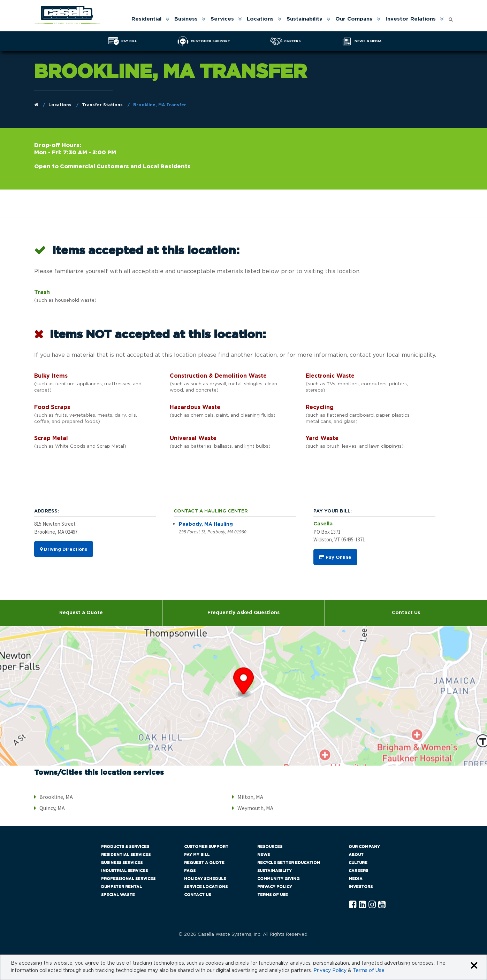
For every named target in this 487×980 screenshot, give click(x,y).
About (356, 855)
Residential (146, 19)
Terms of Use (273, 895)
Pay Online (335, 557)
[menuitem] (150, 19)
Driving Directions (64, 550)
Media (356, 879)
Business (186, 19)
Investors (361, 887)
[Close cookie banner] (474, 966)
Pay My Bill (197, 855)
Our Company (354, 19)
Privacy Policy (275, 887)
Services (222, 19)
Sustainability (305, 19)
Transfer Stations (102, 105)
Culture (358, 863)
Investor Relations (411, 19)
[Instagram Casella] (372, 905)
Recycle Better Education (289, 863)
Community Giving (278, 879)
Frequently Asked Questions (243, 613)
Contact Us (406, 613)
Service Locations (206, 887)
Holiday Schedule (205, 879)
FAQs (190, 871)
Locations (260, 19)
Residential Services (126, 855)
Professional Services (128, 879)
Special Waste (118, 895)
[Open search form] (451, 18)
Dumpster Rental (121, 887)
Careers (358, 871)
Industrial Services (124, 871)
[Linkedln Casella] (362, 905)
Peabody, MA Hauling (206, 525)
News (264, 855)
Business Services (122, 863)
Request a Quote (81, 613)
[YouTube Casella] (382, 905)
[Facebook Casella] (353, 905)
